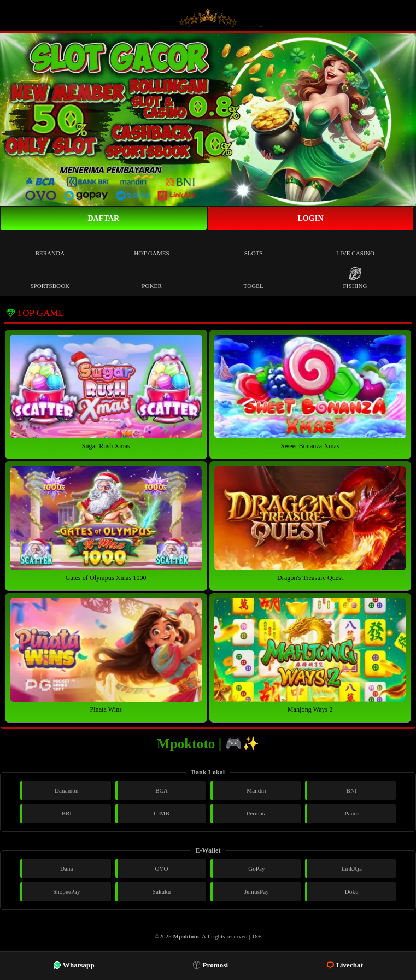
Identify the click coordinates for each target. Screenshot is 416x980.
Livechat (345, 965)
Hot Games (152, 245)
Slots (254, 245)
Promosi (210, 965)
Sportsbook (50, 278)
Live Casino (355, 245)
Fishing (355, 278)
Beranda (50, 245)
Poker (152, 278)
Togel (254, 278)
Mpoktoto (186, 936)
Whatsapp (74, 965)
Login (310, 218)
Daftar (103, 218)
